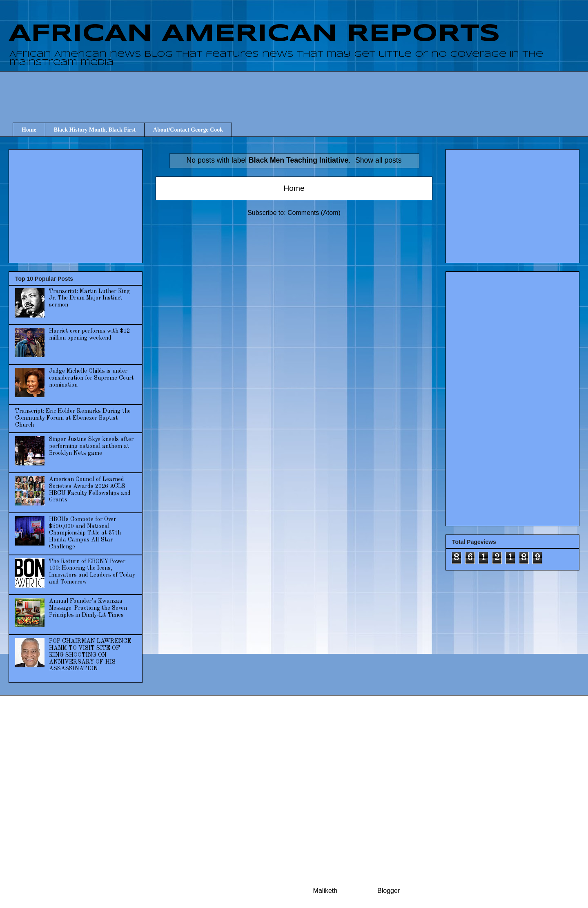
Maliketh (325, 891)
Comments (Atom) (314, 213)
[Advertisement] (298, 89)
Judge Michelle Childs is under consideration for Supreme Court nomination (91, 378)
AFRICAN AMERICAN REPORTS (254, 34)
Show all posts (378, 160)
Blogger (388, 891)
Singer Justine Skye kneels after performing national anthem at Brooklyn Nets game (91, 446)
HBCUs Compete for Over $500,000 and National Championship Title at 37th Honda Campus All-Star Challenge (85, 533)
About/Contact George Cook (188, 130)
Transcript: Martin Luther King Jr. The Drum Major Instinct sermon (89, 298)
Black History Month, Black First (95, 130)
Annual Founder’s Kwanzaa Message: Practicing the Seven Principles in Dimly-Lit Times (88, 608)
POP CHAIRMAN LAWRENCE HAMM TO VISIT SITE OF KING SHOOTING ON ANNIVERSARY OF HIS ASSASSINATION (90, 655)
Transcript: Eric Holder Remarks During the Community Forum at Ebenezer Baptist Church (73, 418)
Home (29, 130)
